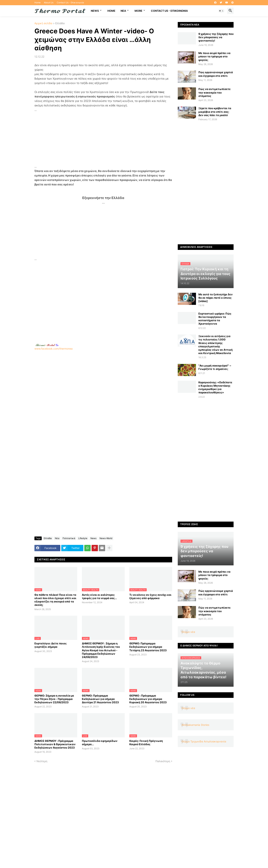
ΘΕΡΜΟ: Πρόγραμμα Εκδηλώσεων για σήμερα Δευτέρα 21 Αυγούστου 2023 (100, 699)
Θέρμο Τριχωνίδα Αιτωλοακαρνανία (204, 741)
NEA (123, 11)
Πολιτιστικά (69, 538)
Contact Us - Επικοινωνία (70, 3)
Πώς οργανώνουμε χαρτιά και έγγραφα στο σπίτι (216, 74)
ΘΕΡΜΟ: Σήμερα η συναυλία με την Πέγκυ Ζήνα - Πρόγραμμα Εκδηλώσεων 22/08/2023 (54, 699)
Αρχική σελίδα (43, 23)
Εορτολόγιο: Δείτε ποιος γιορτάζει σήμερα (51, 645)
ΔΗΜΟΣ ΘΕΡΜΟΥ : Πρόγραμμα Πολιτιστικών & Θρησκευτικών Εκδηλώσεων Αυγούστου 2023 (55, 744)
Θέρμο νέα (188, 632)
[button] (221, 11)
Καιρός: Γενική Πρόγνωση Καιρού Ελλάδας (146, 742)
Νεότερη (42, 761)
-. (47, 345)
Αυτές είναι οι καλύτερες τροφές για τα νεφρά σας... (99, 596)
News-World (106, 538)
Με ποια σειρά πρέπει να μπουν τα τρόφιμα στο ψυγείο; (214, 56)
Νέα (57, 538)
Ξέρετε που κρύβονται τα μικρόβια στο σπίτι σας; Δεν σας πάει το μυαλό (215, 112)
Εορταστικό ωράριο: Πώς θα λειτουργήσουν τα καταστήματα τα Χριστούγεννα (215, 319)
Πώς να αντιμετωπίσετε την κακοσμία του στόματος (214, 92)
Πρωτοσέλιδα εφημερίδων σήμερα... (100, 742)
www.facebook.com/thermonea (103, 398)
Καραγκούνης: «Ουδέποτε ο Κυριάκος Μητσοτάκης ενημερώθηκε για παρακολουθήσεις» (215, 387)
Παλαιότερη (163, 761)
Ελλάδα (60, 23)
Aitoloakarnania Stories (195, 725)
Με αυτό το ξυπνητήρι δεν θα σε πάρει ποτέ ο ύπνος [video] (216, 298)
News (95, 11)
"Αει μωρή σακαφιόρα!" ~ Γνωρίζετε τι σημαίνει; (215, 367)
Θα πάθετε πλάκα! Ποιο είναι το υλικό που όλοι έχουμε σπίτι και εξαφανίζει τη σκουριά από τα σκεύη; (55, 600)
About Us (49, 3)
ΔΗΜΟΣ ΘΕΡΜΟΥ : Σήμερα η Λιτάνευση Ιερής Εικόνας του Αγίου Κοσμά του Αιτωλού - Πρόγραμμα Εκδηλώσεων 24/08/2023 (101, 650)
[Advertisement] (103, 138)
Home (38, 3)
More (138, 11)
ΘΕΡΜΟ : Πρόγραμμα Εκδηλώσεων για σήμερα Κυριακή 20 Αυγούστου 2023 (148, 699)
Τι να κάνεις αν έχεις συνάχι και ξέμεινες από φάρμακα (150, 596)
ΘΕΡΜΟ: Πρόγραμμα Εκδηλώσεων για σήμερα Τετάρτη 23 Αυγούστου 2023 (148, 647)
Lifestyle (83, 538)
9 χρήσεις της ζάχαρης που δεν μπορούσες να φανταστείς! (216, 37)
